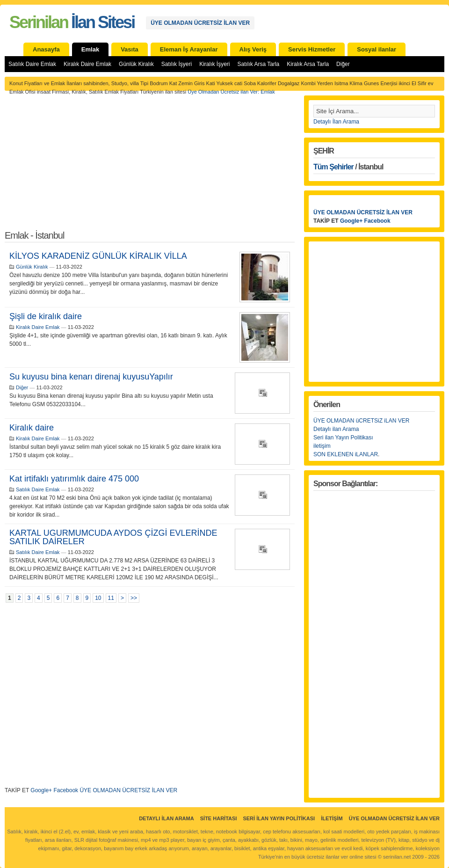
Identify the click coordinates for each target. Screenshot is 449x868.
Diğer (343, 64)
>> (134, 598)
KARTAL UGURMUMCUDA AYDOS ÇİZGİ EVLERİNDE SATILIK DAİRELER (113, 537)
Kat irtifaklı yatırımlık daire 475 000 (74, 479)
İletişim (332, 818)
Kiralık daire (32, 428)
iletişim (322, 446)
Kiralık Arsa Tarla (308, 64)
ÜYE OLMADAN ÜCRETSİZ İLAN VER (200, 23)
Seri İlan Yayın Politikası (279, 818)
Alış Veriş (253, 49)
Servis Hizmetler (312, 49)
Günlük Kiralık (136, 64)
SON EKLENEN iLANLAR (346, 454)
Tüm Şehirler (333, 167)
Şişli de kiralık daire (46, 316)
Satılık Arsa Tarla (258, 64)
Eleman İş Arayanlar (189, 49)
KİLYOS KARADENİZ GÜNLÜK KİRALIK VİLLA (98, 256)
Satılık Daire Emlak (32, 64)
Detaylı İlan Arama (336, 122)
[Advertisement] (150, 166)
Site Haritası (219, 818)
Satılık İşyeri (177, 64)
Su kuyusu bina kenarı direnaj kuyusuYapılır (91, 377)
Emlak (90, 49)
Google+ (41, 790)
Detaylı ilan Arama (336, 429)
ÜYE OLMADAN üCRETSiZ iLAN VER (361, 421)
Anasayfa (46, 49)
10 (98, 598)
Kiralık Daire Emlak (87, 64)
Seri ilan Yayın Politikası (343, 438)
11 (111, 598)
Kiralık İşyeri (214, 64)
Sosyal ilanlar (377, 49)
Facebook (66, 790)
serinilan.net (397, 857)
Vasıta (130, 49)
